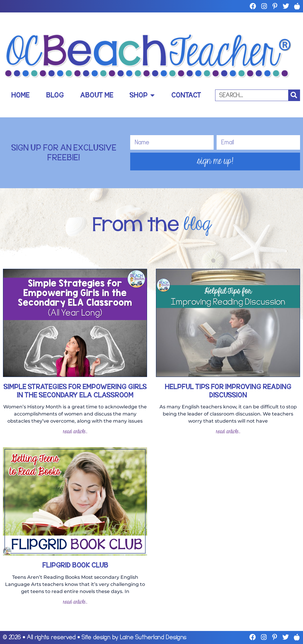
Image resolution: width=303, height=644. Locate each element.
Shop (142, 95)
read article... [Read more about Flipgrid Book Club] (75, 602)
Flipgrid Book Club (75, 565)
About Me (97, 95)
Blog (55, 95)
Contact (186, 95)
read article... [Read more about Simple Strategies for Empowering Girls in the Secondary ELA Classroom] (75, 432)
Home (20, 95)
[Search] (294, 95)
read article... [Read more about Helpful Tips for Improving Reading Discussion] (228, 432)
